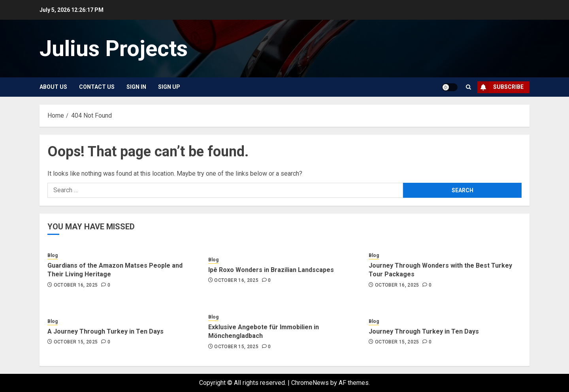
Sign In (136, 87)
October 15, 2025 (76, 342)
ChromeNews (310, 383)
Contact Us (97, 87)
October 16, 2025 (76, 285)
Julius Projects (114, 49)
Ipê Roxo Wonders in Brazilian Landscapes (271, 270)
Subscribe (500, 87)
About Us (53, 87)
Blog (53, 255)
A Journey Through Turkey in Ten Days (106, 331)
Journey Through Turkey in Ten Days (424, 331)
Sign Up (169, 87)
